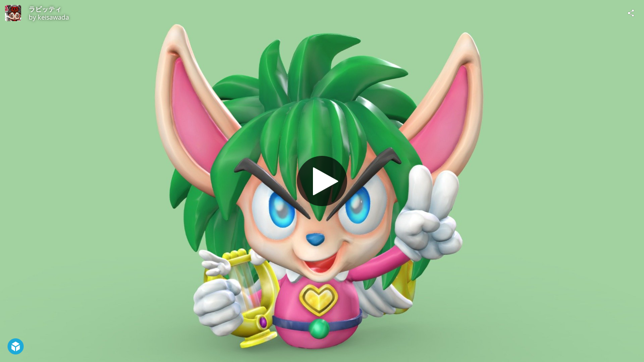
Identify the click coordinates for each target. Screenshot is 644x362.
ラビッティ (45, 9)
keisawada (53, 17)
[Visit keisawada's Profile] (13, 13)
